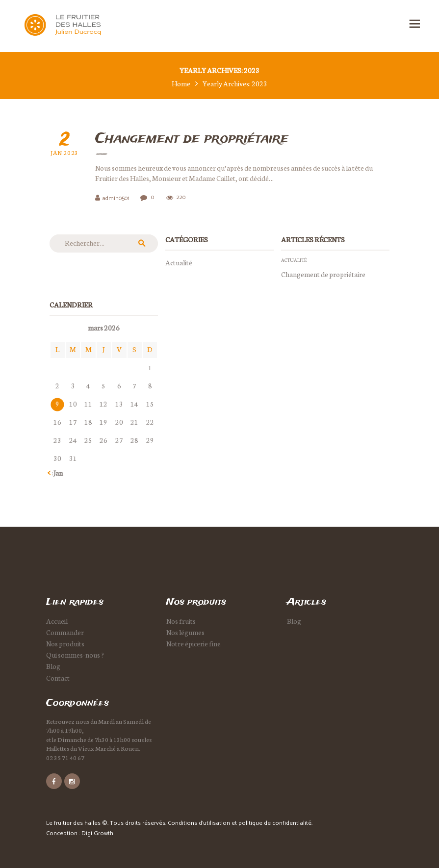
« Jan (56, 473)
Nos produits (65, 643)
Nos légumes (185, 632)
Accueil (57, 621)
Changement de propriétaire (192, 139)
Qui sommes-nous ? (75, 655)
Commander (65, 632)
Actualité (179, 262)
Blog (53, 666)
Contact (58, 678)
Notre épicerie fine (194, 643)
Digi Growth (97, 833)
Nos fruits (181, 621)
